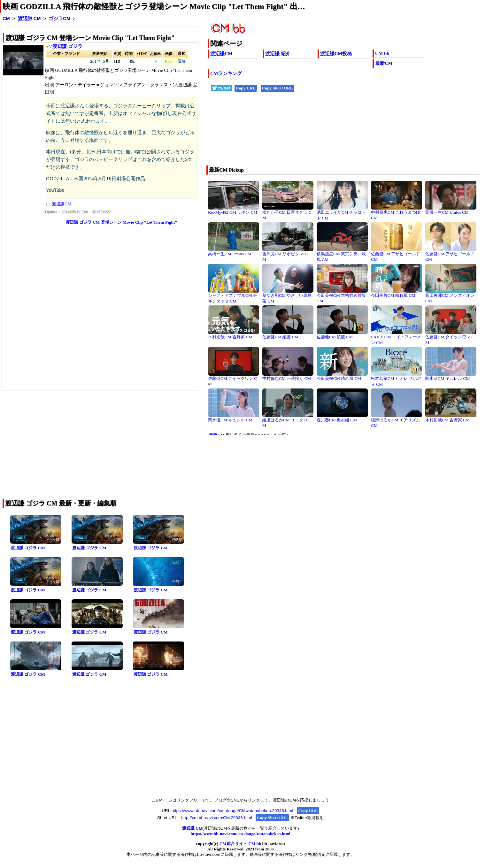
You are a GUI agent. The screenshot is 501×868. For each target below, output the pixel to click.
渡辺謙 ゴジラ (67, 46)
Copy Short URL (277, 88)
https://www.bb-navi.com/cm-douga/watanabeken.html (241, 834)
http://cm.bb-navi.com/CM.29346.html (216, 818)
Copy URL (246, 88)
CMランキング (226, 73)
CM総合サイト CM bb (240, 844)
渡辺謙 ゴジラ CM (28, 548)
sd (171, 61)
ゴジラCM (59, 19)
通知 (181, 61)
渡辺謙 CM (29, 19)
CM (6, 19)
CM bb (382, 53)
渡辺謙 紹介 (278, 54)
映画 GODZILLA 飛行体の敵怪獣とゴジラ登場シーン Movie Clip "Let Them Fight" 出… (154, 6)
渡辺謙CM (221, 54)
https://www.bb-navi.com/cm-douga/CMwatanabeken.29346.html (232, 811)
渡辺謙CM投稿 (336, 54)
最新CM (384, 63)
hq (167, 61)
